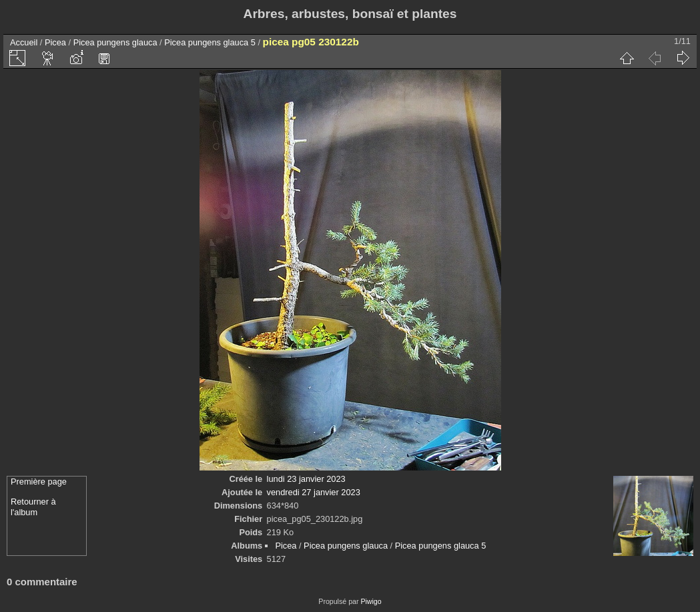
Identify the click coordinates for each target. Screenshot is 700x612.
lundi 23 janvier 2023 (306, 479)
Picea (55, 42)
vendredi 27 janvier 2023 (314, 492)
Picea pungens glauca (115, 42)
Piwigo (371, 601)
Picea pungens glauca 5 (210, 42)
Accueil (24, 42)
